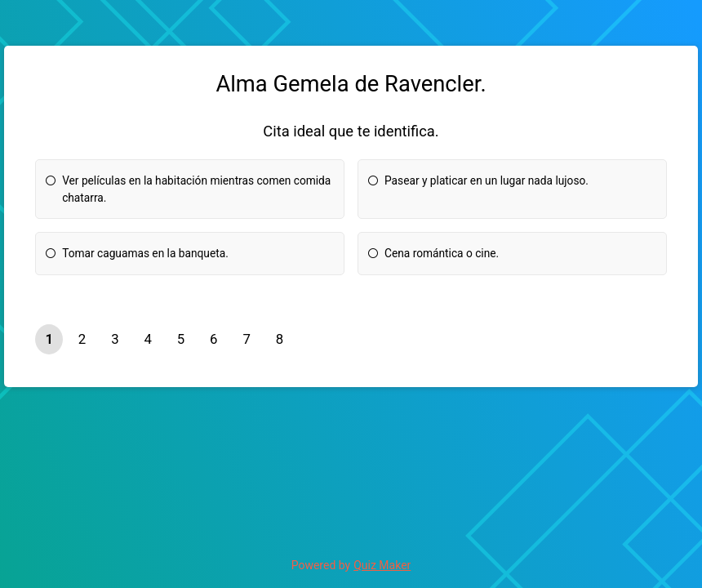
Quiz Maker (382, 565)
